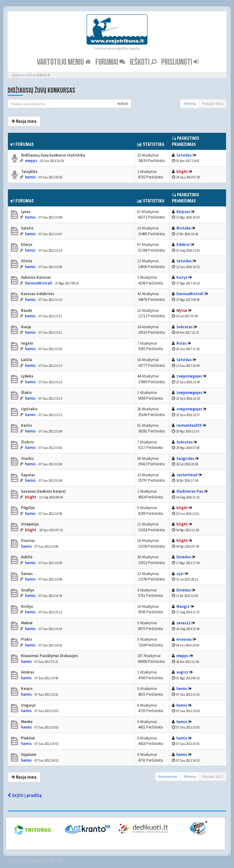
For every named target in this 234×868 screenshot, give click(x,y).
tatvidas (184, 155)
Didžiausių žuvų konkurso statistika (53, 155)
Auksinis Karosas (35, 277)
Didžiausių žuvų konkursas (41, 90)
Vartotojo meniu (64, 62)
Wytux (182, 310)
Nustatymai (168, 776)
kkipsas (183, 212)
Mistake (184, 228)
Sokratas (184, 327)
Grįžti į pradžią (25, 795)
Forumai (110, 62)
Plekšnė (28, 738)
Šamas (26, 574)
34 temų (190, 103)
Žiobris (27, 442)
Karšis (26, 425)
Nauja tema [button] (24, 121)
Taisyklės (29, 172)
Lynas (25, 212)
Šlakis (26, 393)
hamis (30, 177)
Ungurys (28, 705)
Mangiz (183, 606)
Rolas (181, 343)
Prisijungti (180, 62)
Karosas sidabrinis (37, 294)
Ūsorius (27, 541)
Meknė (26, 623)
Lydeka (27, 376)
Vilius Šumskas (26, 861)
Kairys (182, 277)
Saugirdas (185, 458)
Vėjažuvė (28, 754)
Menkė (26, 722)
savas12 (183, 623)
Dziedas (184, 557)
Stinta (26, 261)
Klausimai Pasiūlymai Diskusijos (49, 656)
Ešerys (26, 245)
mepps (31, 161)
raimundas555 (189, 425)
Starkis (27, 458)
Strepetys (29, 524)
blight (182, 172)
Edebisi (183, 245)
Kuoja (26, 327)
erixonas (184, 639)
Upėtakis (29, 409)
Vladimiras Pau (190, 491)
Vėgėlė (27, 343)
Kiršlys (27, 606)
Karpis (26, 689)
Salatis (27, 228)
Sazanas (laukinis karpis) (43, 491)
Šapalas (28, 475)
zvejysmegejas (189, 376)
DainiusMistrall (39, 283)
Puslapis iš (213, 103)
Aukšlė (26, 557)
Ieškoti (143, 62)
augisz (182, 672)
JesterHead (187, 475)
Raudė (26, 310)
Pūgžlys (27, 508)
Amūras (27, 672)
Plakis (26, 639)
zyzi (180, 574)
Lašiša (26, 360)
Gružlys (27, 590)
